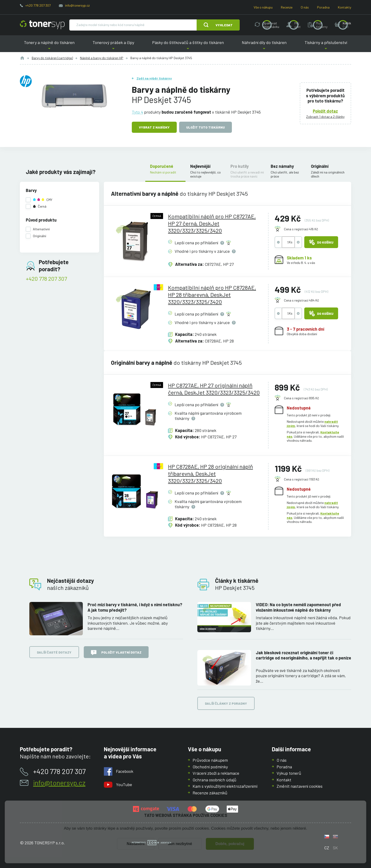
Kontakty (344, 7)
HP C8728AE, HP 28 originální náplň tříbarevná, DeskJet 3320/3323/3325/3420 (210, 474)
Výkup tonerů (289, 773)
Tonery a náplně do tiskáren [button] (49, 46)
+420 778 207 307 (38, 5)
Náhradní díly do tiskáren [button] (264, 46)
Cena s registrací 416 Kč (301, 229)
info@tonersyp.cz (77, 5)
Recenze (287, 7)
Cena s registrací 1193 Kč (302, 479)
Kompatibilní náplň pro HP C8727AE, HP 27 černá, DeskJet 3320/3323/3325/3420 (212, 223)
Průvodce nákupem (210, 760)
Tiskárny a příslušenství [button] (326, 46)
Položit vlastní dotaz (116, 653)
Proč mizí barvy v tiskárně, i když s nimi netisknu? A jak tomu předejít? (135, 607)
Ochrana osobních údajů (214, 779)
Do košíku (321, 242)
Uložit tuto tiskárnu (205, 127)
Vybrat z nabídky (154, 127)
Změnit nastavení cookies (300, 786)
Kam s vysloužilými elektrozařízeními (225, 786)
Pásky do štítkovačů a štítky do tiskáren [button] (188, 46)
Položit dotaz (326, 111)
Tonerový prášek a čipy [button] (113, 46)
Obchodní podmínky (210, 766)
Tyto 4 (137, 112)
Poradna (323, 7)
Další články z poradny (226, 704)
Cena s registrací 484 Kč (301, 300)
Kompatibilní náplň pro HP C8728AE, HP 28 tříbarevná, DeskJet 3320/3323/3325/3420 (212, 295)
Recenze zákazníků (210, 792)
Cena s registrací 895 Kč (301, 398)
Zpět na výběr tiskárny (154, 78)
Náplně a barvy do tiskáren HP (102, 58)
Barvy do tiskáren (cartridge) (52, 58)
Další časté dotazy (54, 652)
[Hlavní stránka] (42, 25)
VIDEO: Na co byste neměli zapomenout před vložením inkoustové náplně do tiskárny (298, 607)
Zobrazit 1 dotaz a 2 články (326, 117)
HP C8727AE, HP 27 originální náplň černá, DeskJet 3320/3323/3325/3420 (214, 389)
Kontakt (284, 779)
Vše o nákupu (263, 7)
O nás (305, 7)
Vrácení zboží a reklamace (216, 773)
